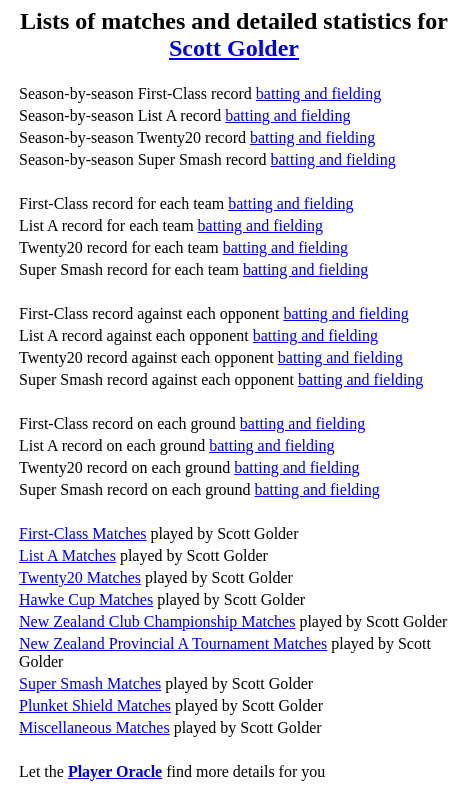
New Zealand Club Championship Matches (157, 621)
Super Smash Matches (90, 683)
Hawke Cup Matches (86, 599)
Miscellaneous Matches (94, 727)
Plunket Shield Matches (95, 705)
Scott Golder (234, 48)
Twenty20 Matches (80, 577)
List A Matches (67, 555)
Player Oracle (115, 771)
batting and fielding (318, 93)
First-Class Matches (83, 533)
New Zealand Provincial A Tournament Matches (173, 643)
